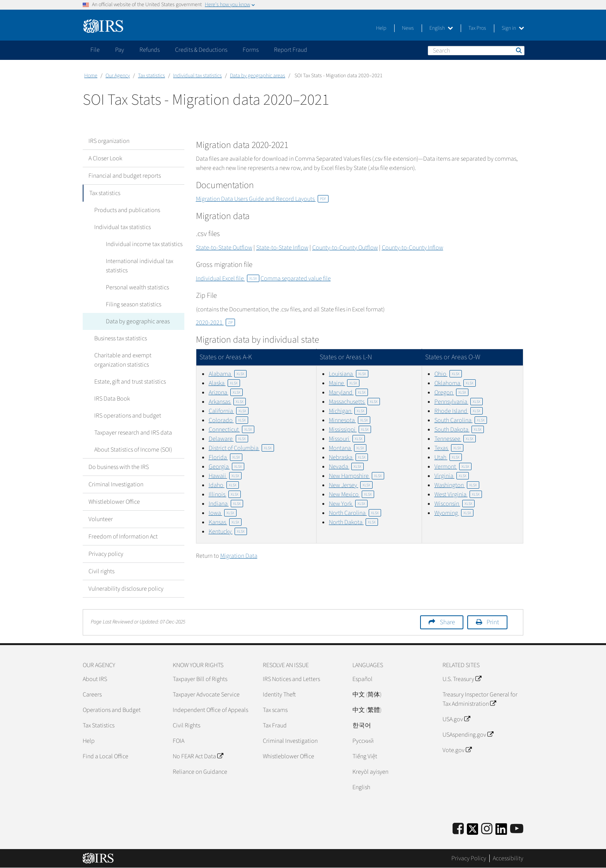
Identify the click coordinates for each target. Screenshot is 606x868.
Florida (226, 457)
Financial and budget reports (125, 176)
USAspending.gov (468, 735)
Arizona (226, 392)
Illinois (225, 494)
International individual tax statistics (140, 266)
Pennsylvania (459, 402)
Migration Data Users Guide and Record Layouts (262, 199)
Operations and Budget (112, 710)
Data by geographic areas (258, 76)
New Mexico (352, 494)
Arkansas (227, 402)
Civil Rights (186, 725)
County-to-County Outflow (345, 248)
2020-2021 (215, 323)
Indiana (226, 504)
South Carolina (461, 420)
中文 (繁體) (367, 710)
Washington (457, 485)
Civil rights (101, 571)
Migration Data (239, 556)
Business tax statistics (121, 338)
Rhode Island (459, 411)
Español (363, 679)
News (408, 28)
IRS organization (109, 141)
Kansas (225, 522)
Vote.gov (457, 750)
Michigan (348, 411)
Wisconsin (454, 504)
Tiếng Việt (365, 756)
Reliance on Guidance (200, 772)
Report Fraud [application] (291, 50)
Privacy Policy (469, 858)
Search (518, 50)
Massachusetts (354, 402)
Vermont (453, 467)
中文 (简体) (367, 695)
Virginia (452, 476)
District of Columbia (241, 448)
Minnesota (350, 420)
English (441, 28)
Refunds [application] (150, 50)
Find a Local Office (106, 756)
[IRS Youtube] (517, 829)
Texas (449, 448)
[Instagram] (487, 829)
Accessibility (508, 858)
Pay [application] (120, 50)
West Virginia (458, 494)
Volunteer (101, 519)
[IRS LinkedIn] (501, 831)
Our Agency (118, 76)
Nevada (346, 467)
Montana (348, 448)
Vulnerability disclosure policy (126, 589)
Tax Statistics (99, 725)
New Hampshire (357, 476)
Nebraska (348, 457)
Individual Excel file (228, 279)
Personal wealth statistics (137, 287)
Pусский (363, 741)
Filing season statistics (134, 304)
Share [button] (447, 622)
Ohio (448, 374)
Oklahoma (455, 383)
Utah (448, 457)
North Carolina (355, 513)
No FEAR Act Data (198, 756)
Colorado (228, 420)
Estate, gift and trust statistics (130, 382)
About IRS (95, 679)
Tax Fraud (275, 725)
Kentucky (228, 532)
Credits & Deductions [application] (201, 50)
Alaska (224, 383)
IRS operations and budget (128, 416)
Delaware (228, 439)
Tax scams (275, 710)
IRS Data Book (112, 399)
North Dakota (353, 522)
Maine (344, 383)
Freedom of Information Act (123, 537)
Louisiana (349, 374)
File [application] (95, 50)
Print (493, 622)
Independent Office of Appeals (210, 710)
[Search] (476, 51)
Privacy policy (106, 554)
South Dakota (459, 430)
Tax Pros (477, 28)
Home (91, 76)
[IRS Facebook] (458, 829)
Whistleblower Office (114, 502)
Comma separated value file (296, 279)
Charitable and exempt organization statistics (123, 360)
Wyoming (454, 513)
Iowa (223, 513)
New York (348, 504)
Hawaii (225, 476)
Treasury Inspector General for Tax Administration (480, 699)
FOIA (179, 741)
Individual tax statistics (197, 76)
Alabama (228, 374)
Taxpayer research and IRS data (133, 433)
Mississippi (350, 430)
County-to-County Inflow (413, 248)
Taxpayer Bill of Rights (200, 679)
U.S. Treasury (462, 679)
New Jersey (351, 485)
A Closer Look (105, 158)
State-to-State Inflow (282, 248)
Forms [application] (251, 50)
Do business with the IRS (119, 467)
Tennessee (455, 439)
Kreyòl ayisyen (370, 772)
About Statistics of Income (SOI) (133, 450)
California (229, 411)
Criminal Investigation (116, 484)
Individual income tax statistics (144, 244)
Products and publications (127, 210)
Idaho (224, 485)
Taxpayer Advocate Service (206, 695)
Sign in (513, 28)
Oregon (451, 392)
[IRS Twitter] (473, 831)
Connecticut (232, 430)
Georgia (226, 467)
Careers (92, 695)
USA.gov (456, 719)
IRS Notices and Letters (291, 679)
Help (381, 28)
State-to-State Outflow (224, 248)
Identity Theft (279, 695)
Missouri (347, 439)
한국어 (362, 725)
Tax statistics (151, 76)
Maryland (348, 392)
